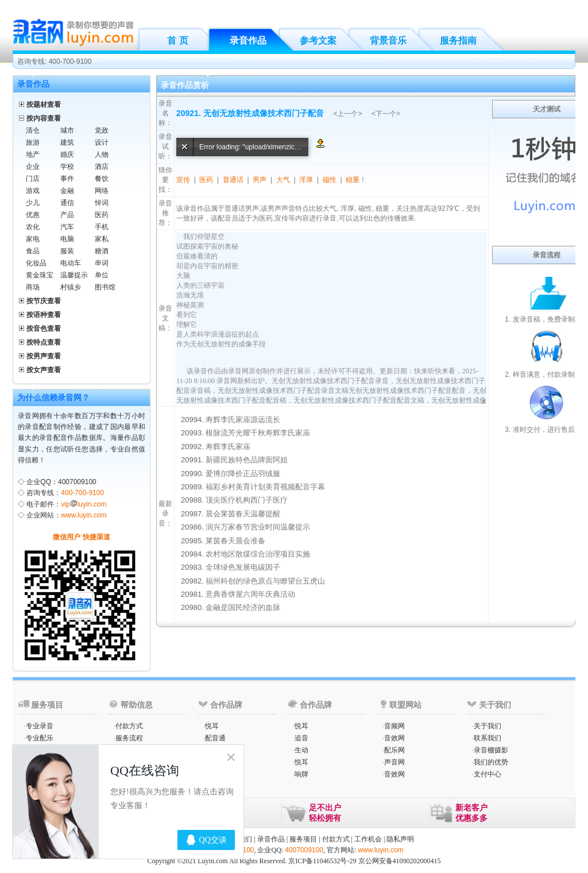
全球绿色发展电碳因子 (243, 567)
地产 (33, 154)
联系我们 (488, 738)
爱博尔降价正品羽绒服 (243, 474)
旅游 (33, 142)
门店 (33, 179)
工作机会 (368, 839)
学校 (67, 167)
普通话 (233, 180)
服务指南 (458, 40)
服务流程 (129, 738)
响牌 (301, 774)
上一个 (347, 114)
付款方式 (129, 726)
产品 (67, 215)
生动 (301, 750)
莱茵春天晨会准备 (235, 541)
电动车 (71, 263)
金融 (67, 191)
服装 (67, 251)
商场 (33, 287)
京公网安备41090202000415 (400, 861)
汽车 (67, 227)
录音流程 (547, 255)
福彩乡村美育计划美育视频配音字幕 (265, 487)
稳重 (353, 180)
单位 (102, 275)
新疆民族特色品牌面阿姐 (247, 460)
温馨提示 (74, 275)
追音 (301, 738)
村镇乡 (71, 287)
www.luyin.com (84, 515)
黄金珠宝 (40, 275)
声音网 (394, 762)
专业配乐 (40, 738)
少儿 (33, 203)
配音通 (215, 738)
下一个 (386, 114)
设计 (102, 142)
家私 (102, 239)
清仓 (33, 130)
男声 (260, 180)
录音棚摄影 (491, 750)
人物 (102, 154)
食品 (33, 251)
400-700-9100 (82, 493)
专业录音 (40, 726)
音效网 (394, 738)
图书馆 (105, 287)
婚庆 (67, 154)
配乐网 (394, 750)
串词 (102, 263)
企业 (33, 167)
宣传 (183, 180)
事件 (67, 179)
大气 (283, 180)
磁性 (330, 180)
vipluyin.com (84, 504)
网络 (102, 191)
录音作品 (248, 40)
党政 (102, 130)
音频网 (394, 726)
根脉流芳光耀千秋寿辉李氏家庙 (258, 433)
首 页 (177, 40)
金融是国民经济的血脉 (243, 607)
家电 (33, 239)
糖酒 (102, 251)
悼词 (102, 203)
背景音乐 (388, 40)
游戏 (33, 191)
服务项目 (303, 839)
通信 (67, 203)
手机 (102, 227)
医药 (102, 215)
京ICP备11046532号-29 (322, 861)
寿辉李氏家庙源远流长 (243, 420)
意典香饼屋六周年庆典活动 (250, 594)
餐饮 (102, 179)
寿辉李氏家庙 (228, 447)
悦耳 (212, 726)
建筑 (67, 142)
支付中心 (488, 774)
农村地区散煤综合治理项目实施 (258, 554)
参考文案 (318, 40)
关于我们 (488, 726)
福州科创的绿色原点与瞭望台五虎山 (265, 581)
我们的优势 (491, 762)
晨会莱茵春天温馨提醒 (243, 514)
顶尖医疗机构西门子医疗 (247, 500)
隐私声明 (400, 839)
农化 (33, 227)
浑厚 (306, 180)
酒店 (102, 167)
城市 (67, 130)
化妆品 (36, 263)
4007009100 (304, 850)
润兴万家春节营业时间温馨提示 (258, 527)
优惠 (33, 215)
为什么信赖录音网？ (53, 397)
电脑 (67, 239)
